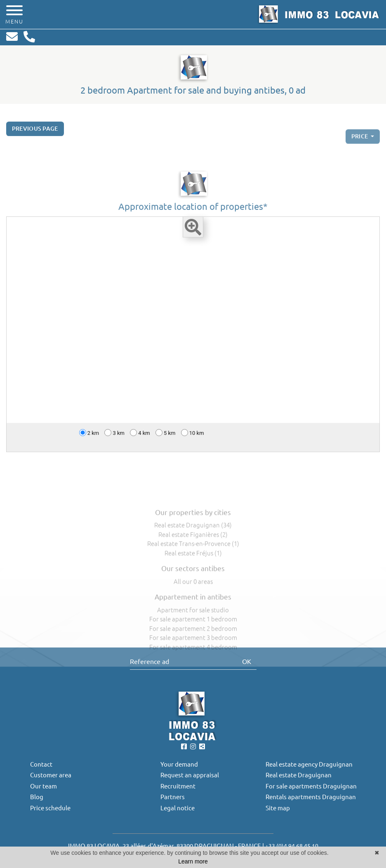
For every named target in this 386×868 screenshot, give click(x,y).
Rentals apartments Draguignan (311, 797)
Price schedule (50, 808)
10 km (193, 437)
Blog (37, 797)
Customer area (51, 775)
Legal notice (178, 808)
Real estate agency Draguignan (309, 764)
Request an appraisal (190, 775)
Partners (173, 797)
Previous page (35, 133)
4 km (140, 437)
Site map (278, 808)
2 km (89, 437)
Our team (44, 786)
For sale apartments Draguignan (311, 786)
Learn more (193, 861)
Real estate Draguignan (299, 775)
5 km (166, 437)
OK (247, 662)
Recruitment (178, 786)
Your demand (179, 764)
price (360, 145)
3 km (114, 437)
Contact (41, 764)
